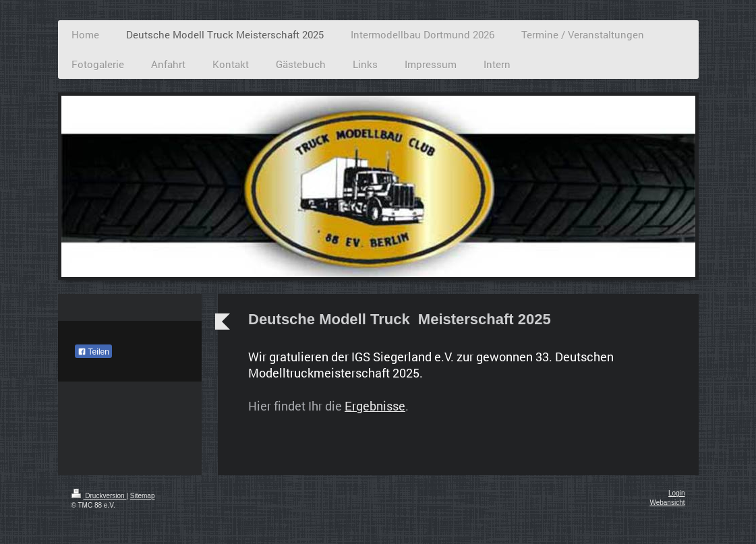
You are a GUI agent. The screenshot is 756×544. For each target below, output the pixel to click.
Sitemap (143, 496)
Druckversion (99, 496)
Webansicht (667, 503)
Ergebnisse (375, 406)
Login (676, 493)
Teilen (93, 352)
